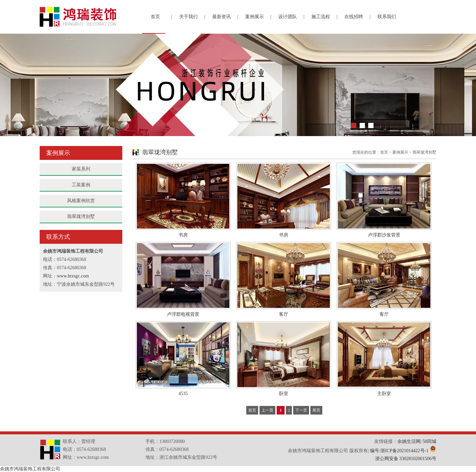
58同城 (429, 441)
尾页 (316, 410)
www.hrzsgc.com (73, 276)
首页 (155, 17)
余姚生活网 (409, 441)
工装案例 (81, 185)
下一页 (301, 410)
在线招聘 (354, 17)
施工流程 (321, 17)
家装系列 (81, 169)
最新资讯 (221, 17)
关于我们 (188, 17)
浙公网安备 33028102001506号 (406, 459)
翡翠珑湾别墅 (81, 217)
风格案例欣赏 (81, 201)
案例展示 (255, 17)
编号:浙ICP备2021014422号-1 (399, 451)
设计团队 (288, 17)
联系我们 (387, 17)
